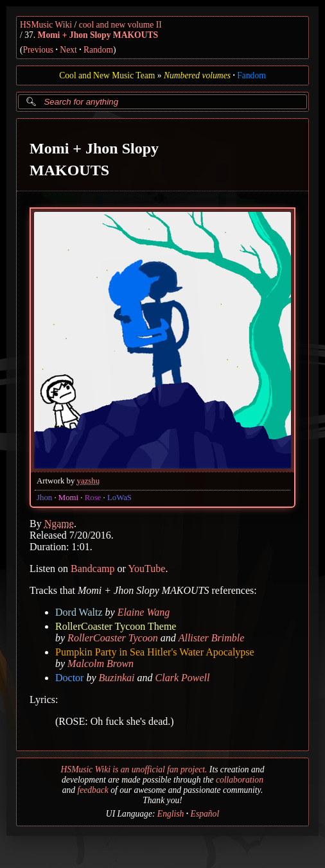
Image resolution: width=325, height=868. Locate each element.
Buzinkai (117, 678)
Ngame (59, 524)
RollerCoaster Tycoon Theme (116, 626)
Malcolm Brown (101, 664)
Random (98, 50)
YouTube (146, 569)
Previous (39, 50)
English (171, 814)
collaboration (240, 780)
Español (205, 814)
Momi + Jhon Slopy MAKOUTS (98, 35)
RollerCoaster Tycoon (113, 638)
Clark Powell (183, 678)
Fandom (251, 75)
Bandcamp (92, 569)
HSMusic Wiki (46, 25)
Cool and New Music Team (107, 75)
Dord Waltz (79, 612)
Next (68, 50)
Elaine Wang (144, 612)
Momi (68, 498)
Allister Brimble (212, 638)
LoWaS (119, 498)
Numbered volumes (197, 75)
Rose (93, 498)
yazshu (89, 481)
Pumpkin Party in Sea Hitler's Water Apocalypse (155, 652)
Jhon (44, 498)
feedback (92, 790)
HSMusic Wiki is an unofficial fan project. (134, 769)
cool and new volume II (120, 25)
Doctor (69, 678)
